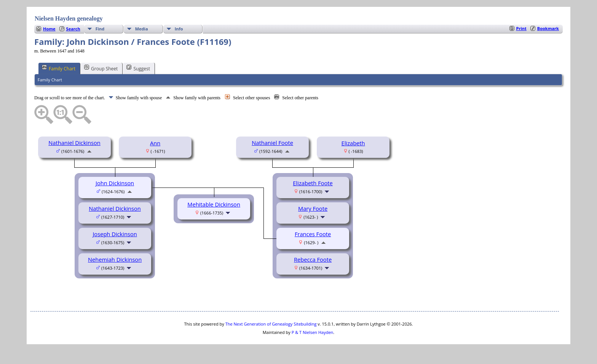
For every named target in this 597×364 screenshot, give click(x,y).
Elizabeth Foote (313, 183)
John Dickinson (115, 183)
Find (100, 29)
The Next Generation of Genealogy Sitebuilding (271, 324)
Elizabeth (353, 143)
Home (49, 29)
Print (521, 28)
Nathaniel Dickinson (74, 143)
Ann (155, 143)
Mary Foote (313, 208)
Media (142, 29)
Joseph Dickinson (115, 234)
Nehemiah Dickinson (115, 259)
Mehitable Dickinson (214, 204)
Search (73, 29)
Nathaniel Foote (272, 143)
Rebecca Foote (313, 259)
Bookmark (548, 28)
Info (179, 29)
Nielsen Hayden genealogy (69, 18)
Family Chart (59, 68)
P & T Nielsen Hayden (313, 332)
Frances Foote (313, 234)
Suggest (138, 68)
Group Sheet (101, 68)
